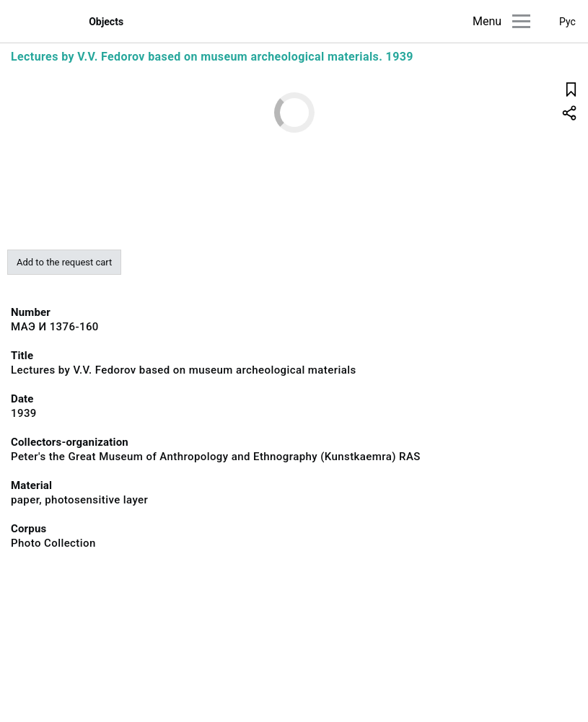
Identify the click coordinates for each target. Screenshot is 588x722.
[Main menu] (521, 21)
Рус (567, 22)
